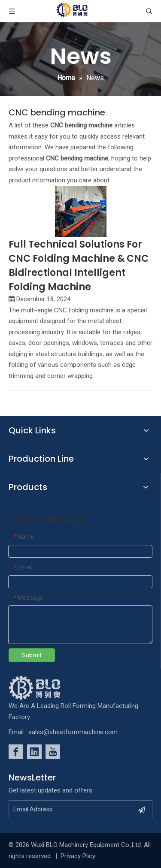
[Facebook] (16, 752)
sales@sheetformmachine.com (73, 732)
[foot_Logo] (48, 688)
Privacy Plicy (78, 856)
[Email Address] (71, 809)
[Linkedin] (34, 752)
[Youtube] (53, 752)
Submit (32, 655)
